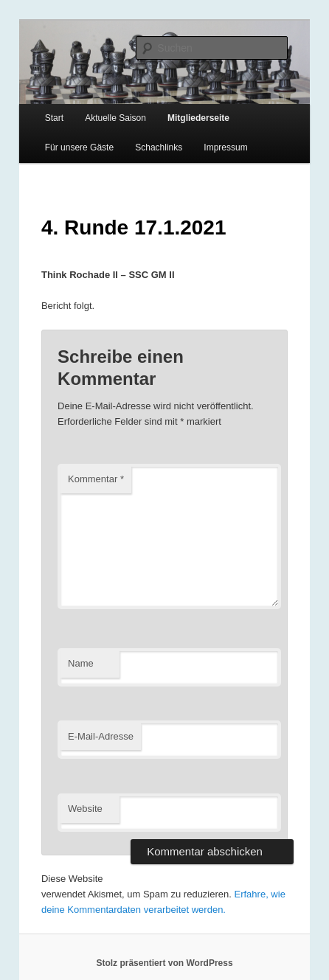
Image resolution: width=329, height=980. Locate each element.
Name (81, 663)
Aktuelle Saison (115, 118)
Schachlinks (159, 147)
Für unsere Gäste (79, 147)
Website (85, 809)
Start (54, 118)
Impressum (225, 147)
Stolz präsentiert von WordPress (164, 963)
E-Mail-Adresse (101, 736)
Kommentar (96, 479)
